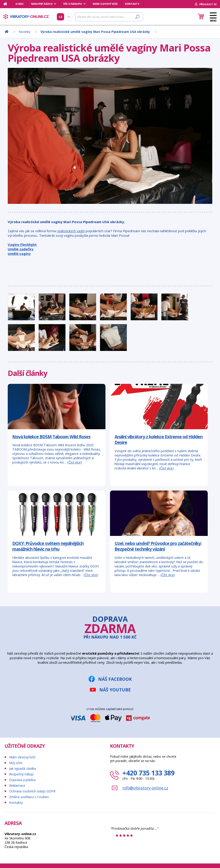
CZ (61, 17)
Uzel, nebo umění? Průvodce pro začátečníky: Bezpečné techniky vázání (158, 546)
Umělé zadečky (21, 249)
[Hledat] (109, 17)
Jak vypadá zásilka (22, 768)
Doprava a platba (22, 780)
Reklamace (17, 785)
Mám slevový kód (105, 4)
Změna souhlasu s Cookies (29, 797)
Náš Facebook (115, 679)
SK (69, 17)
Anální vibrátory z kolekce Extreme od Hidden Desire (159, 440)
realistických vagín (71, 231)
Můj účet (16, 763)
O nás (20, 4)
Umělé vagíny (19, 254)
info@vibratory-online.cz (145, 788)
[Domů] (8, 4)
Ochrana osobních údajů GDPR (32, 791)
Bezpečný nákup (21, 774)
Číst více (75, 462)
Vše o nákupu (73, 4)
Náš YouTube (115, 690)
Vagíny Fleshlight (22, 244)
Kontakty (132, 4)
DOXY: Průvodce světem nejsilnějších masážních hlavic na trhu (48, 546)
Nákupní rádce (42, 4)
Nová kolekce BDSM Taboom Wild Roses (51, 437)
